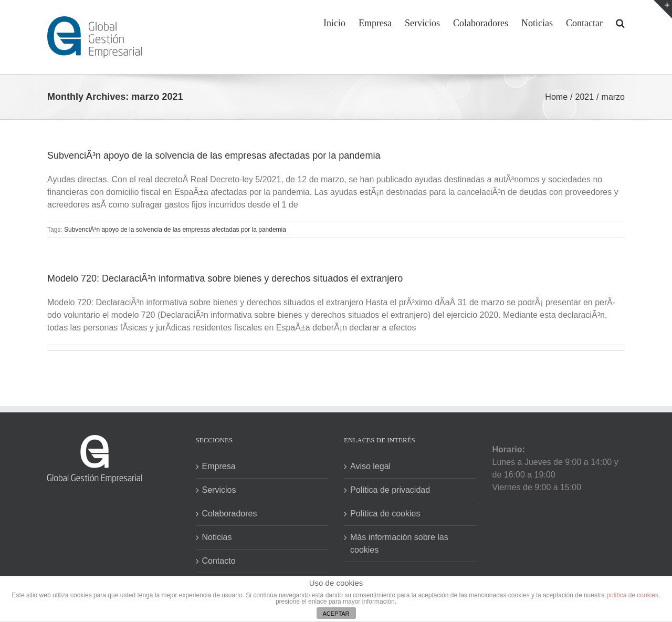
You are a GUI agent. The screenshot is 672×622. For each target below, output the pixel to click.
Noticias (217, 537)
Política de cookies (385, 514)
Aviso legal (370, 466)
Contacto (219, 561)
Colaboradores (230, 514)
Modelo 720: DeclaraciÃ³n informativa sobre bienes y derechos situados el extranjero (225, 278)
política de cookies (632, 595)
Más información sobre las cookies (399, 543)
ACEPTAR (336, 614)
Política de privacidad (390, 490)
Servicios (219, 490)
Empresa (219, 466)
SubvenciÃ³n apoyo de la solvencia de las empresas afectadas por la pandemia (214, 155)
